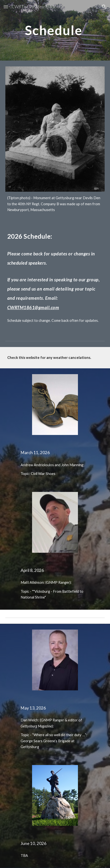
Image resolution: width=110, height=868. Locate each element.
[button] (6, 7)
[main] (55, 30)
